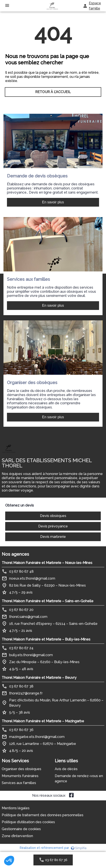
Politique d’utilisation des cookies (28, 822)
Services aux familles (19, 783)
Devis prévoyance (53, 526)
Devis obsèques (53, 516)
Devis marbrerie (53, 537)
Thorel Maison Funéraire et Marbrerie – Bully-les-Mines (46, 639)
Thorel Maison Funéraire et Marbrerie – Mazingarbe (43, 721)
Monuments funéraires (20, 776)
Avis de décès (66, 769)
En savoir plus (53, 202)
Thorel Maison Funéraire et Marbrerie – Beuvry (39, 678)
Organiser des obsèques (22, 769)
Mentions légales (16, 808)
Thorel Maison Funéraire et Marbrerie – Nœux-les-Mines (47, 563)
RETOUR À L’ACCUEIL (53, 92)
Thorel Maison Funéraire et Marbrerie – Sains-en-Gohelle (48, 601)
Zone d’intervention (17, 836)
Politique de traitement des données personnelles (43, 815)
